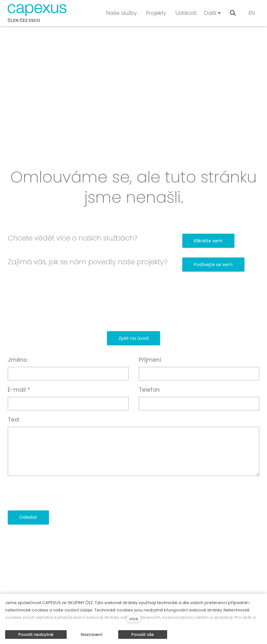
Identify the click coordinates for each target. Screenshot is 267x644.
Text (14, 420)
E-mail (19, 390)
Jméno (17, 360)
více (134, 619)
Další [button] (213, 13)
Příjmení (150, 360)
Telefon (149, 390)
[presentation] (57, 493)
